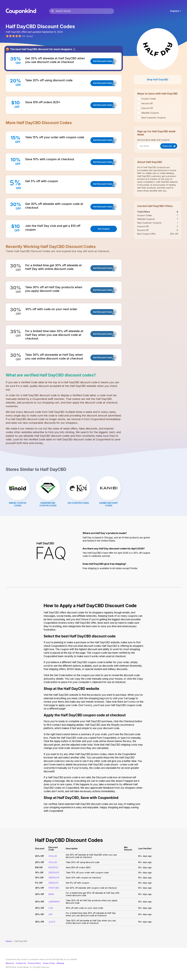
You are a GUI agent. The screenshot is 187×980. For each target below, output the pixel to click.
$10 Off (39, 867)
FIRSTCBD (54, 888)
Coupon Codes (149, 99)
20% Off (39, 862)
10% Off (39, 878)
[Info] (74, 49)
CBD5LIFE (53, 883)
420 (50, 914)
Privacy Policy (34, 963)
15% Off (39, 873)
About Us (10, 963)
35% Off (39, 856)
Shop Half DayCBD (158, 80)
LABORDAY (54, 902)
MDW (51, 894)
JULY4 (52, 922)
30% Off (39, 888)
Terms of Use (49, 963)
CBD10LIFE (54, 878)
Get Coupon (104, 229)
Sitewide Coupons (150, 113)
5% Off (39, 883)
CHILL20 (53, 862)
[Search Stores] (85, 11)
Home (9, 941)
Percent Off (147, 103)
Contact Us (21, 963)
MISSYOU (53, 867)
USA (51, 908)
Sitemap (60, 963)
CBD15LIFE (54, 873)
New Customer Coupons (153, 118)
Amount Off (147, 108)
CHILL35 (53, 856)
